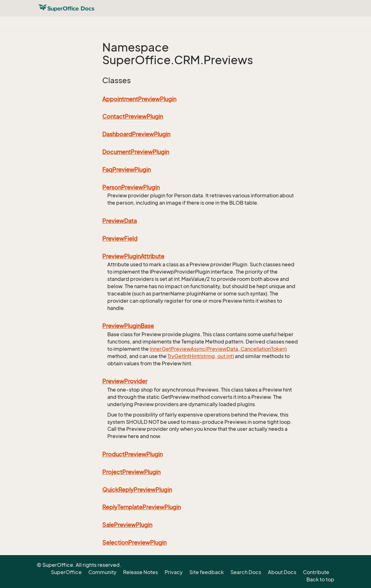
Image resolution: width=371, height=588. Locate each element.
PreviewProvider (125, 381)
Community (102, 572)
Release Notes (141, 572)
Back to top (320, 579)
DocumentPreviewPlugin (136, 152)
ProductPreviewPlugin (132, 454)
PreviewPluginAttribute (133, 256)
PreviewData (119, 221)
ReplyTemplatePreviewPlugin (141, 507)
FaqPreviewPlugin (126, 170)
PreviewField (120, 238)
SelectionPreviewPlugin (134, 542)
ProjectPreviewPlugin (131, 472)
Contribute (316, 572)
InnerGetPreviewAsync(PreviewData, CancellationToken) (218, 349)
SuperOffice (66, 572)
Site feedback (207, 572)
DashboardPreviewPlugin (136, 134)
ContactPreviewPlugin (133, 116)
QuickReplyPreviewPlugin (137, 490)
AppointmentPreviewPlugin (139, 99)
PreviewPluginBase (128, 326)
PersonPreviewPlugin (131, 187)
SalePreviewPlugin (127, 525)
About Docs (282, 572)
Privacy (174, 572)
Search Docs (246, 572)
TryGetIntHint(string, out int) (201, 356)
